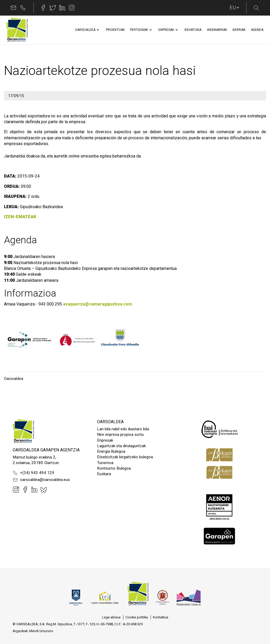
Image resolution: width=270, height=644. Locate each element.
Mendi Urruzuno (41, 631)
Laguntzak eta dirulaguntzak (121, 446)
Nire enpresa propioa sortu (120, 435)
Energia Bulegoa (111, 451)
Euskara (104, 474)
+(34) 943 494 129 (33, 473)
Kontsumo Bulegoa (114, 468)
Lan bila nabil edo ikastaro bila (123, 429)
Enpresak (105, 440)
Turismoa (105, 463)
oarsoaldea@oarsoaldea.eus (41, 480)
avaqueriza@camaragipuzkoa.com (98, 304)
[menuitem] (85, 30)
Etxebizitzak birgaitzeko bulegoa (125, 457)
